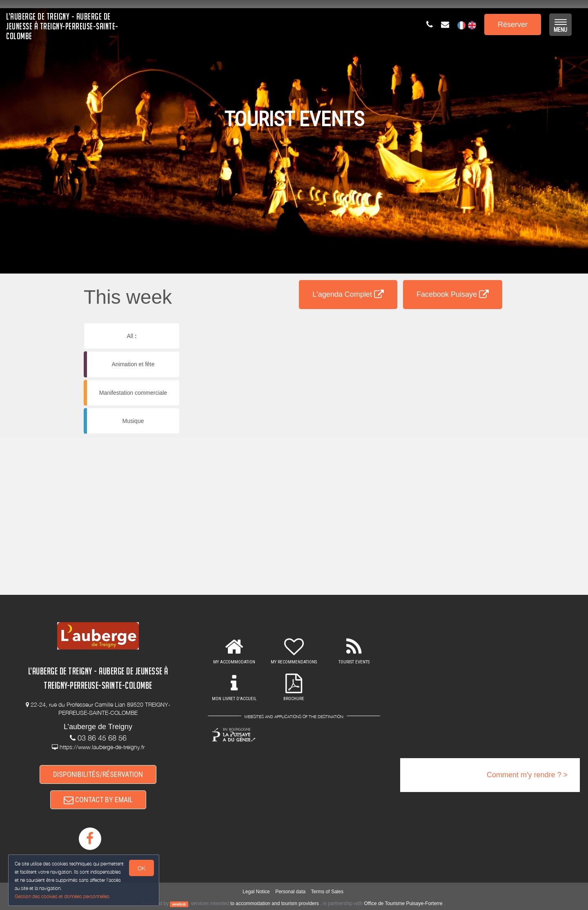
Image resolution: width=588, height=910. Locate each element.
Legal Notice (256, 892)
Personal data (290, 892)
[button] (348, 325)
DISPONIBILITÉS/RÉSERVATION (98, 774)
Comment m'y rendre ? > (527, 775)
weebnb (179, 904)
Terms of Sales (327, 892)
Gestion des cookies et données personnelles (62, 896)
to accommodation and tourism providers (275, 903)
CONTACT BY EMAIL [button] (98, 800)
